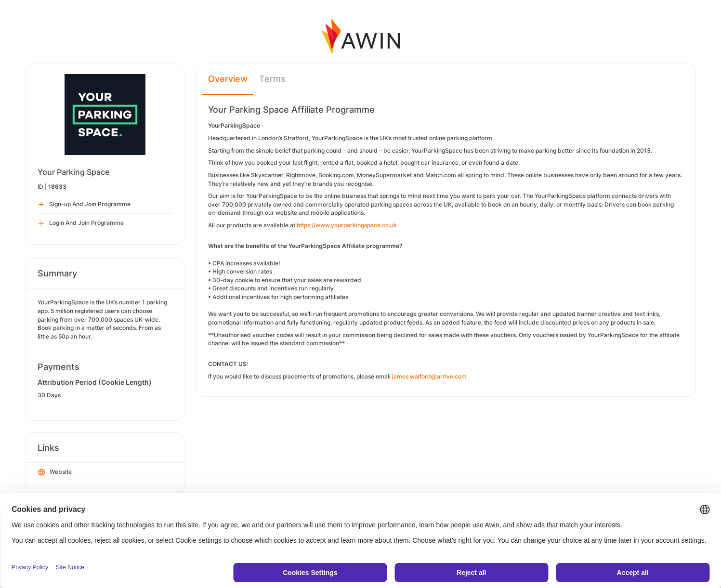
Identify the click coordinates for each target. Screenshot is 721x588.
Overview (228, 79)
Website (55, 472)
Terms (272, 79)
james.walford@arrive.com (430, 376)
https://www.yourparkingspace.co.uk (347, 225)
